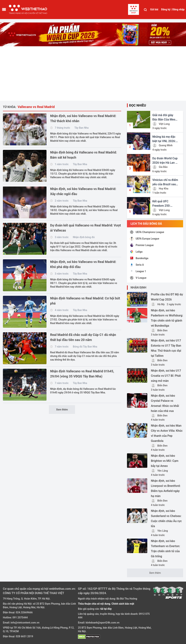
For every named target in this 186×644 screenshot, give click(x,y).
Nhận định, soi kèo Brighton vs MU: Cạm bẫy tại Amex (165, 461)
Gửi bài (154, 9)
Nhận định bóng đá (84, 237)
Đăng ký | (166, 9)
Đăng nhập (178, 9)
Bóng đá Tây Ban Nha (85, 347)
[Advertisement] (93, 73)
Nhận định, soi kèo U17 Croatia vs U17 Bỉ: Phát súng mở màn (166, 376)
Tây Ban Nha (81, 128)
